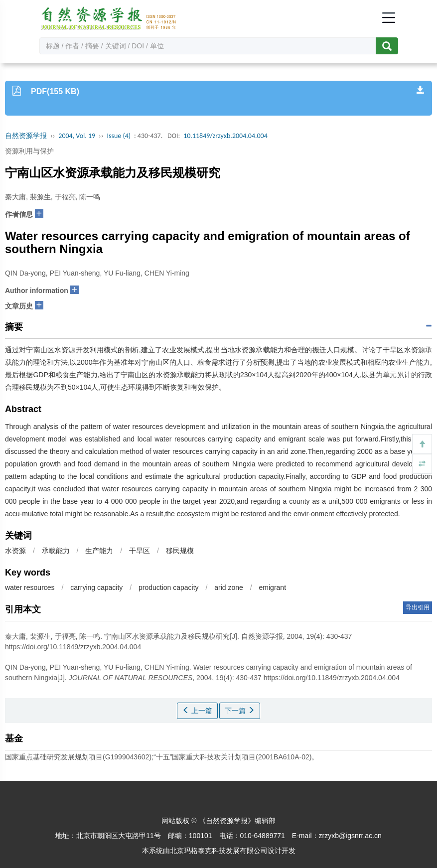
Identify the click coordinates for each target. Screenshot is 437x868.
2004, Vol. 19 (77, 136)
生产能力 (99, 551)
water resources (30, 587)
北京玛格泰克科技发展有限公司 (219, 851)
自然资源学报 (26, 136)
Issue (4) (119, 136)
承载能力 (56, 551)
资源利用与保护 (29, 151)
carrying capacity (96, 587)
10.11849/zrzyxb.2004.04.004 (225, 136)
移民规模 (180, 551)
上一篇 (197, 711)
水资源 (15, 551)
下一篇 (240, 711)
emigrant (273, 587)
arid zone (229, 587)
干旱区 (140, 551)
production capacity (169, 587)
